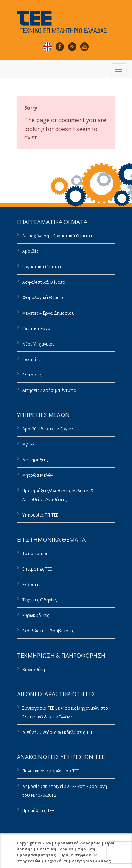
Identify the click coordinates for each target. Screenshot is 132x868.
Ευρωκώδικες (36, 615)
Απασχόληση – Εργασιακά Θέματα (57, 236)
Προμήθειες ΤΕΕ (38, 811)
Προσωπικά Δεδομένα (78, 843)
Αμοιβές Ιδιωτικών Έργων (47, 429)
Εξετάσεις (32, 375)
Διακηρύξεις (35, 460)
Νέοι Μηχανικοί (38, 344)
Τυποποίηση (35, 554)
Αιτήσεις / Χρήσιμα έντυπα (49, 390)
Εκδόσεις (31, 584)
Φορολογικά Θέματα (43, 298)
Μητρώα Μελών (38, 475)
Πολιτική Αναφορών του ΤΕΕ (51, 771)
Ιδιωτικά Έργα (36, 328)
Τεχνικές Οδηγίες (39, 600)
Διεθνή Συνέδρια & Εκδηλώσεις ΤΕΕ (58, 732)
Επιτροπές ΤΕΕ (37, 569)
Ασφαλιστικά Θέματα (44, 282)
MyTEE (28, 444)
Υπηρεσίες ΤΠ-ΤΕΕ (40, 515)
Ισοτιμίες (31, 359)
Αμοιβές (30, 251)
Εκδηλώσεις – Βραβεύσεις (48, 631)
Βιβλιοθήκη (34, 669)
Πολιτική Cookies (55, 849)
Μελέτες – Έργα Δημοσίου (48, 313)
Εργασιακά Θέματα (42, 267)
